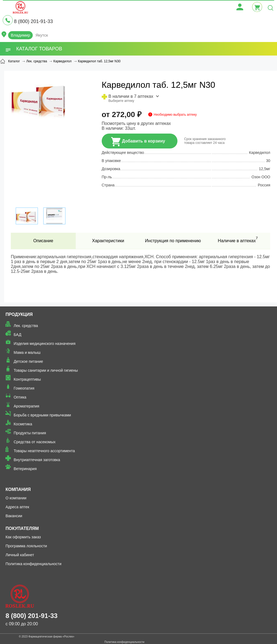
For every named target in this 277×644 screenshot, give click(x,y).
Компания (18, 489)
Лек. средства (26, 326)
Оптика (20, 397)
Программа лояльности (26, 546)
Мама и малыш (27, 352)
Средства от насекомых (34, 442)
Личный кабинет (20, 555)
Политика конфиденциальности (33, 564)
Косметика (23, 424)
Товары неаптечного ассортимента (44, 451)
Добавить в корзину (138, 142)
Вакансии (14, 516)
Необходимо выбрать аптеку (175, 115)
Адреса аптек (17, 507)
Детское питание (28, 361)
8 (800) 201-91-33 (33, 21)
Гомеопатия (24, 388)
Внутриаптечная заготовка (37, 460)
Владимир (20, 35)
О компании (16, 498)
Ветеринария (25, 469)
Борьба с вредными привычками (42, 415)
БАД (17, 335)
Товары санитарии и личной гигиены (46, 370)
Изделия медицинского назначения (44, 344)
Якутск (42, 35)
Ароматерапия (26, 406)
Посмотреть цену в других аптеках (136, 123)
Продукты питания (30, 433)
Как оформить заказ (23, 537)
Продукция (19, 314)
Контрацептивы (27, 379)
